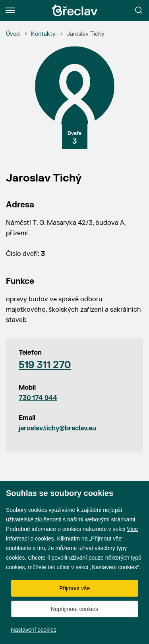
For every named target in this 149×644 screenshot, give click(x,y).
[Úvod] (13, 34)
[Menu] (10, 10)
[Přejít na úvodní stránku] (75, 10)
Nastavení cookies (34, 630)
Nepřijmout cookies (74, 609)
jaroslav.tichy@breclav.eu (57, 428)
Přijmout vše (74, 588)
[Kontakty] (43, 34)
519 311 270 (45, 365)
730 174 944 (38, 398)
